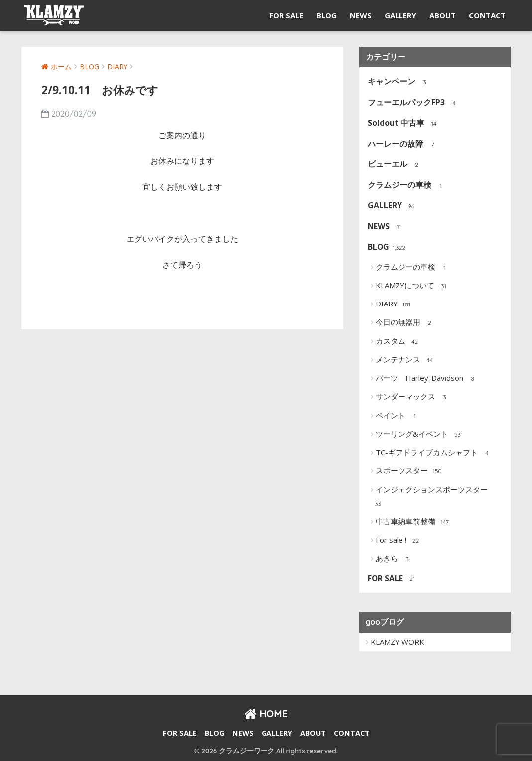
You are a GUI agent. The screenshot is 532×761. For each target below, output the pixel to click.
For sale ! (399, 541)
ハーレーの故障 (403, 144)
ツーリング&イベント (420, 435)
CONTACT (487, 15)
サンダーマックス (413, 397)
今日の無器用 (406, 323)
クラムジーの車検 (407, 186)
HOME (266, 713)
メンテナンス (406, 360)
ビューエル (395, 165)
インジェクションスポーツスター (430, 497)
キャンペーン (399, 82)
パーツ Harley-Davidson (427, 379)
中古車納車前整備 (413, 522)
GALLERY (400, 15)
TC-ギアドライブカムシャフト (434, 453)
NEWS (361, 15)
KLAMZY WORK (398, 642)
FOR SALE (286, 15)
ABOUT (443, 15)
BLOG (327, 15)
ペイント (398, 416)
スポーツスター (409, 471)
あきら (395, 559)
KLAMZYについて (413, 286)
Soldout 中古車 (404, 123)
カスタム (398, 342)
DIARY (394, 304)
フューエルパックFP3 (414, 103)
